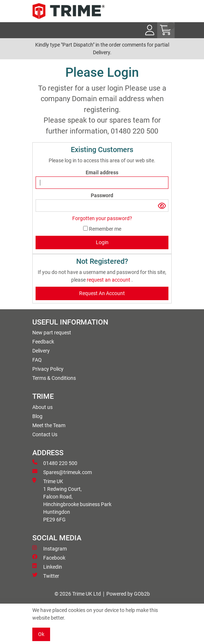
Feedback (43, 342)
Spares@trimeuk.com (62, 472)
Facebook (49, 557)
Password (102, 195)
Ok (41, 634)
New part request (52, 333)
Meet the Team (49, 425)
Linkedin (47, 567)
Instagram (50, 548)
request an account (109, 280)
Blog (37, 416)
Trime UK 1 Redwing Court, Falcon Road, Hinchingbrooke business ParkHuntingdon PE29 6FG (72, 500)
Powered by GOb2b (128, 594)
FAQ (37, 360)
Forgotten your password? (102, 218)
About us (42, 407)
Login (102, 242)
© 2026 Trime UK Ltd (78, 594)
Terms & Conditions (54, 378)
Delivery (41, 351)
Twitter (46, 576)
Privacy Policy (48, 369)
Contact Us (45, 434)
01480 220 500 (55, 463)
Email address (102, 172)
